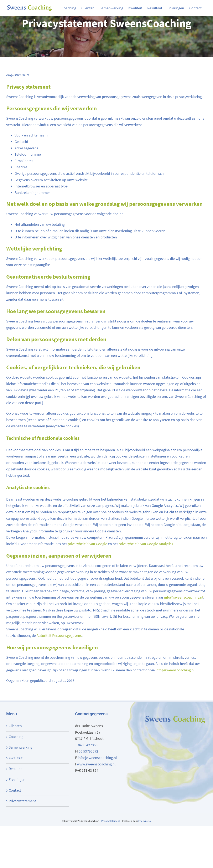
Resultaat (16, 769)
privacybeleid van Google (87, 544)
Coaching (16, 737)
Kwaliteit (16, 758)
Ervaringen (17, 779)
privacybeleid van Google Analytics (146, 544)
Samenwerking (20, 747)
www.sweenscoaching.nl (96, 764)
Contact (15, 790)
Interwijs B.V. (145, 821)
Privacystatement (22, 801)
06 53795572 (88, 751)
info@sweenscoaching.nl (184, 597)
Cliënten (15, 726)
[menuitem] (71, 8)
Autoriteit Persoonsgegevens (59, 635)
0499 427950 (88, 745)
